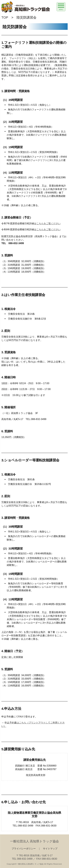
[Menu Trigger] (61, 7)
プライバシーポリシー (24, 849)
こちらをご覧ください (49, 223)
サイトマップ (50, 849)
